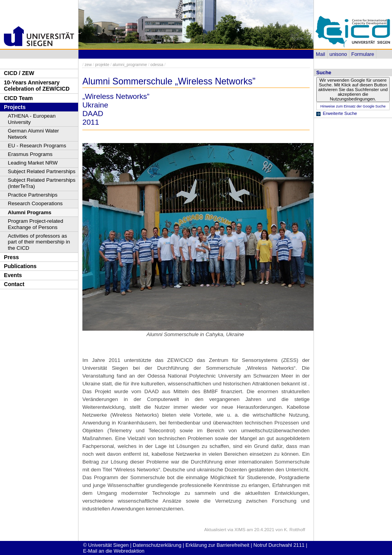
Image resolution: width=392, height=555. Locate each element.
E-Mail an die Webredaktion (114, 551)
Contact (14, 284)
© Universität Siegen (106, 545)
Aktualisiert (215, 530)
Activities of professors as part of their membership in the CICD (39, 242)
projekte (102, 65)
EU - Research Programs (37, 146)
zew (88, 65)
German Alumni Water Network (33, 134)
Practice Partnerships (33, 195)
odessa (157, 65)
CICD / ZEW (19, 73)
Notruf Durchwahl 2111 (279, 545)
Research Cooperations (35, 203)
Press (11, 257)
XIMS (240, 530)
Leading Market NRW (33, 163)
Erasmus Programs (30, 154)
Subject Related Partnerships (42, 171)
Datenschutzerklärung (157, 545)
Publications (20, 266)
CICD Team (18, 98)
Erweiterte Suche (340, 113)
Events (13, 275)
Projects (15, 107)
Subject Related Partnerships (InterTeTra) (42, 183)
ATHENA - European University (32, 119)
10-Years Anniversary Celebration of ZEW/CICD (37, 86)
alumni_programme (130, 65)
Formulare (363, 54)
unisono (338, 54)
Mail (320, 54)
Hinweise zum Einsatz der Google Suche (353, 106)
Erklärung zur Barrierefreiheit (217, 545)
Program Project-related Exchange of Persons (36, 224)
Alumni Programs (29, 212)
